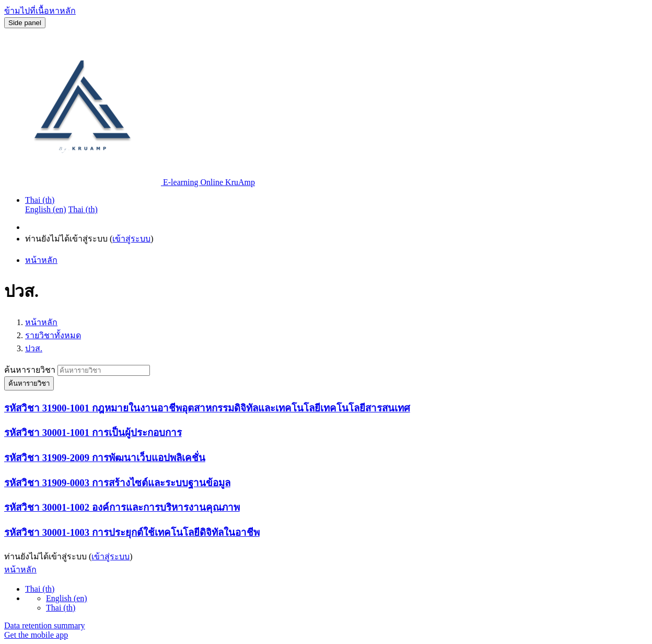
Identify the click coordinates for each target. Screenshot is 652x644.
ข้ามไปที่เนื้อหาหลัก (40, 11)
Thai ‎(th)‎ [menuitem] (83, 209)
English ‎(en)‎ (67, 598)
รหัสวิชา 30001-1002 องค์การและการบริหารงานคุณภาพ (122, 507)
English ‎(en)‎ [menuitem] (46, 209)
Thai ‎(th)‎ (40, 200)
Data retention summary (45, 625)
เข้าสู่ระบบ (131, 239)
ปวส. (34, 348)
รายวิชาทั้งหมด (53, 335)
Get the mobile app (36, 635)
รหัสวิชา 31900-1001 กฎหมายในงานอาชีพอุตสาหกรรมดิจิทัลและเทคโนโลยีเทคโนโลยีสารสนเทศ (207, 408)
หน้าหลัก (41, 322)
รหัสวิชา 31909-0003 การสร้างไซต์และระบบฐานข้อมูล (117, 483)
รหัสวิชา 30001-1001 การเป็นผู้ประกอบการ (93, 433)
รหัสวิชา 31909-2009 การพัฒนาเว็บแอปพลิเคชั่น (105, 458)
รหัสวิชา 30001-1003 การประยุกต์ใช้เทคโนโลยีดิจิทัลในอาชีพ (132, 532)
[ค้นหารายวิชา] (104, 370)
